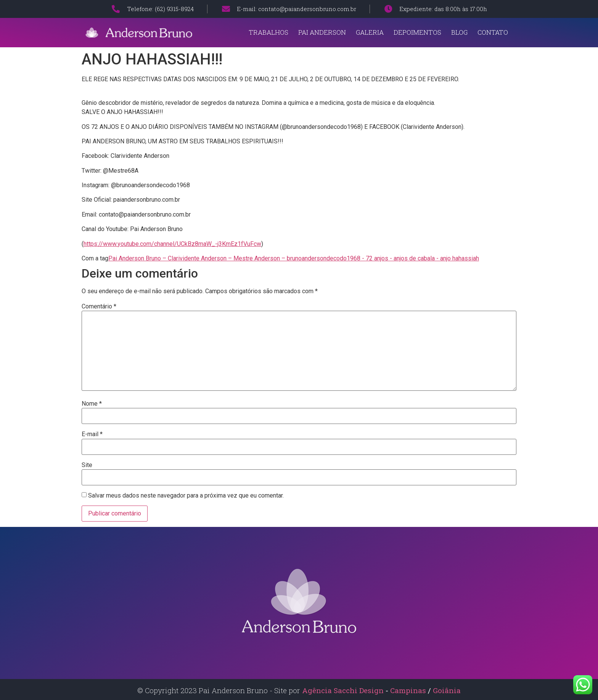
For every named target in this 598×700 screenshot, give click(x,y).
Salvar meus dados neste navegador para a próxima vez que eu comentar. (186, 496)
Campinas (409, 690)
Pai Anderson (322, 32)
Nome (92, 404)
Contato (493, 32)
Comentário (99, 307)
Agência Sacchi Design (343, 690)
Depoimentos (417, 32)
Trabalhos (268, 32)
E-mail (92, 434)
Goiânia (447, 690)
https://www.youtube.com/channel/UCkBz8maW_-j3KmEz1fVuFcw (172, 244)
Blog (459, 32)
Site (87, 465)
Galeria (370, 32)
